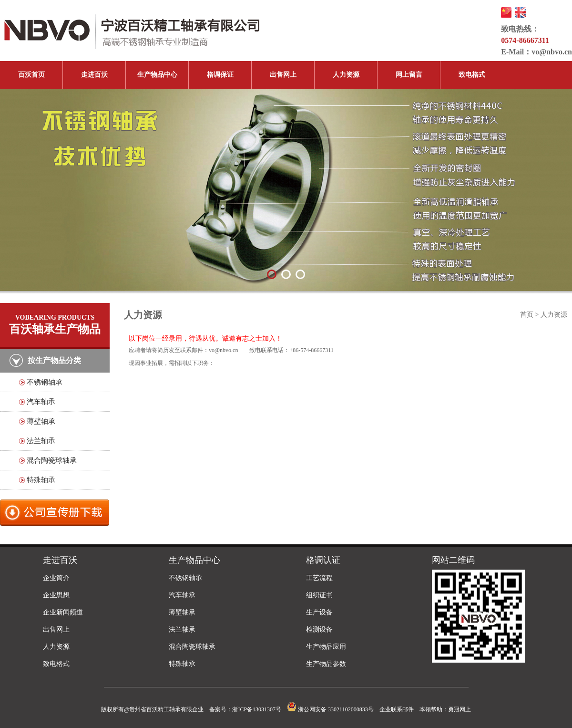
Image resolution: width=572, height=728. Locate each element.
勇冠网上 (460, 709)
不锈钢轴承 (45, 382)
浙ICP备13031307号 (257, 709)
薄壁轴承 (41, 421)
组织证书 (319, 595)
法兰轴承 (41, 441)
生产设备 (319, 612)
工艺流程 (319, 578)
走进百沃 (94, 75)
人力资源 (346, 75)
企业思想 (56, 595)
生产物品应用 (326, 647)
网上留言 (409, 75)
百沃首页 (31, 75)
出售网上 (283, 75)
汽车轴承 (41, 402)
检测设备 (319, 629)
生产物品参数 (326, 664)
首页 (527, 315)
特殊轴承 (41, 480)
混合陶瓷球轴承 (52, 460)
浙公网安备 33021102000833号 (330, 709)
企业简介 (56, 578)
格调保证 (220, 75)
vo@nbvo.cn (552, 52)
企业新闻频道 (63, 612)
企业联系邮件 (397, 709)
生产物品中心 (157, 75)
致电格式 (472, 75)
